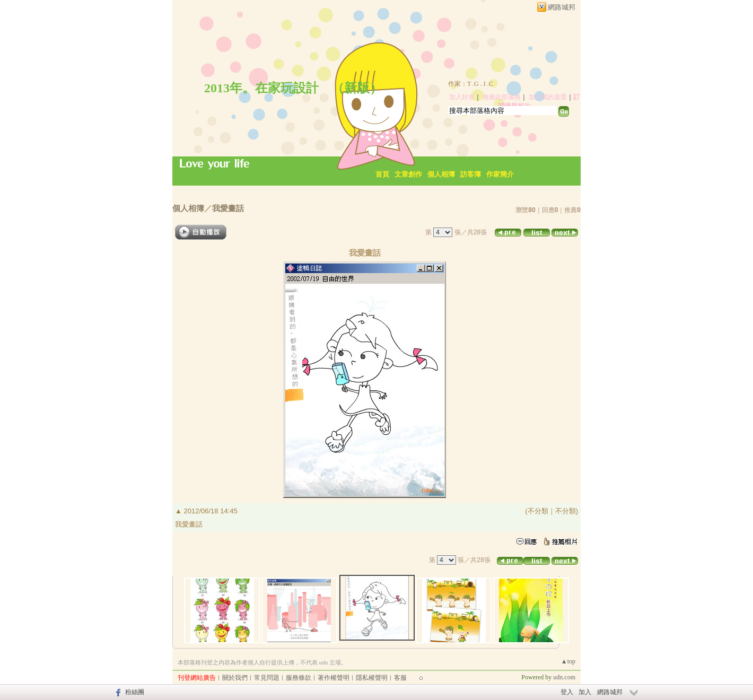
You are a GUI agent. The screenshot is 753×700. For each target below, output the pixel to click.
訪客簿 (471, 174)
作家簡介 (500, 174)
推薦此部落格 (502, 97)
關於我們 (235, 678)
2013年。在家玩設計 (261, 88)
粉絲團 (135, 692)
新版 (357, 88)
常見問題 (267, 678)
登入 (567, 692)
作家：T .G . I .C (471, 84)
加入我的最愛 (548, 97)
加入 (585, 692)
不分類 (538, 511)
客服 (400, 678)
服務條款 (299, 678)
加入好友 (462, 97)
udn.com (564, 677)
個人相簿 (441, 174)
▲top (568, 661)
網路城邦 (562, 7)
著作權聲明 (334, 678)
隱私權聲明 (372, 678)
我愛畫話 (228, 208)
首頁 (382, 174)
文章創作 (408, 174)
